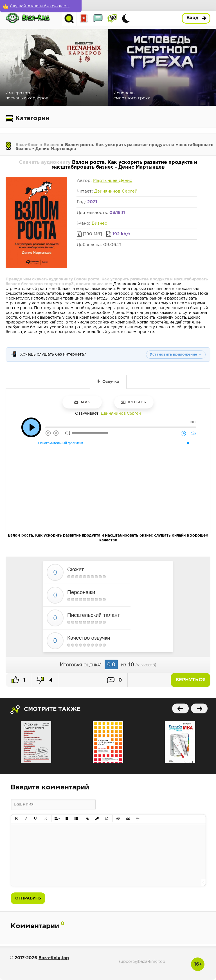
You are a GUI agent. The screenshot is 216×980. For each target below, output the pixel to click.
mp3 (82, 402)
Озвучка (111, 382)
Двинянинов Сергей (116, 191)
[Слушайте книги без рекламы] (41, 6)
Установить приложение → (176, 355)
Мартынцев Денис (113, 181)
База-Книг (27, 145)
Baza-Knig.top (54, 958)
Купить (134, 402)
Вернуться (191, 680)
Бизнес (51, 145)
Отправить (28, 898)
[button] (16, 819)
